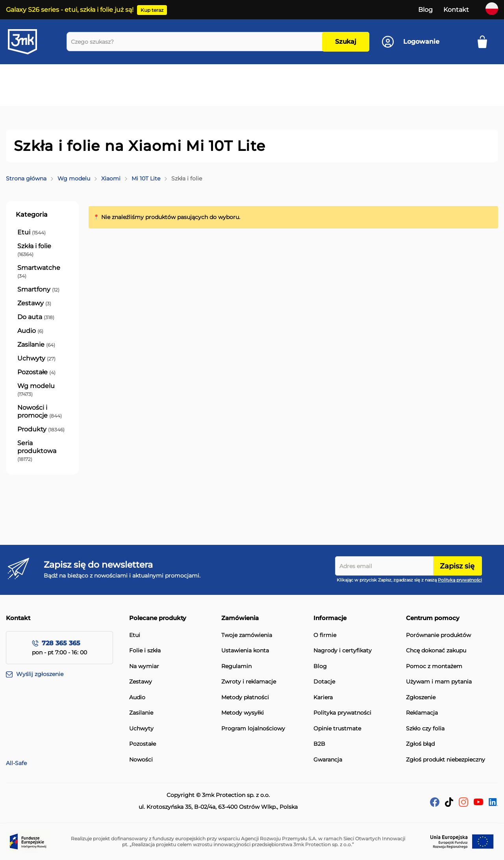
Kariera (323, 697)
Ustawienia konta (245, 651)
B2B (319, 744)
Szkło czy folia (425, 729)
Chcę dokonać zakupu (436, 651)
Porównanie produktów (438, 635)
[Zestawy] (34, 303)
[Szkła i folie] (42, 250)
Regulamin (236, 666)
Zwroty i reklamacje (249, 682)
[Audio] (30, 331)
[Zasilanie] (36, 345)
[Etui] (31, 232)
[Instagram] (463, 805)
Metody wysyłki (243, 713)
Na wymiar (144, 666)
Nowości (141, 760)
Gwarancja (328, 760)
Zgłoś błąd (420, 744)
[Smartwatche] (42, 272)
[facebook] (435, 805)
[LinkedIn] (493, 804)
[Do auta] (36, 317)
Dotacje (324, 682)
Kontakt (456, 10)
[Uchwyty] (36, 358)
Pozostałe (143, 744)
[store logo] (30, 42)
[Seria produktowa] (42, 451)
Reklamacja (422, 713)
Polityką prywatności (460, 580)
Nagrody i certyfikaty (343, 651)
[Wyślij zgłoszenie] (68, 674)
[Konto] (411, 42)
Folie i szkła (145, 651)
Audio (137, 697)
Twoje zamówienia (247, 635)
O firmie (325, 635)
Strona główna (26, 178)
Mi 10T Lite (146, 178)
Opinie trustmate (337, 729)
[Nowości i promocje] (42, 412)
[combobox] (196, 42)
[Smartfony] (38, 290)
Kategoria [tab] (32, 215)
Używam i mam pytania (439, 682)
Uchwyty (141, 729)
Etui (135, 635)
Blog (425, 10)
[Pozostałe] (36, 372)
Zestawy (141, 682)
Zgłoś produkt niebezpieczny (446, 760)
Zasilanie (141, 713)
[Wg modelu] (42, 390)
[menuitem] (45, 77)
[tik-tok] (449, 805)
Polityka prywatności (342, 713)
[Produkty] (41, 429)
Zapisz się (457, 566)
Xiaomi (111, 178)
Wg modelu (74, 178)
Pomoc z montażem (434, 666)
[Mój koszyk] (485, 42)
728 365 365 (61, 643)
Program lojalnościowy (253, 729)
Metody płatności (245, 697)
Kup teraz (152, 10)
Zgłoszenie (421, 697)
